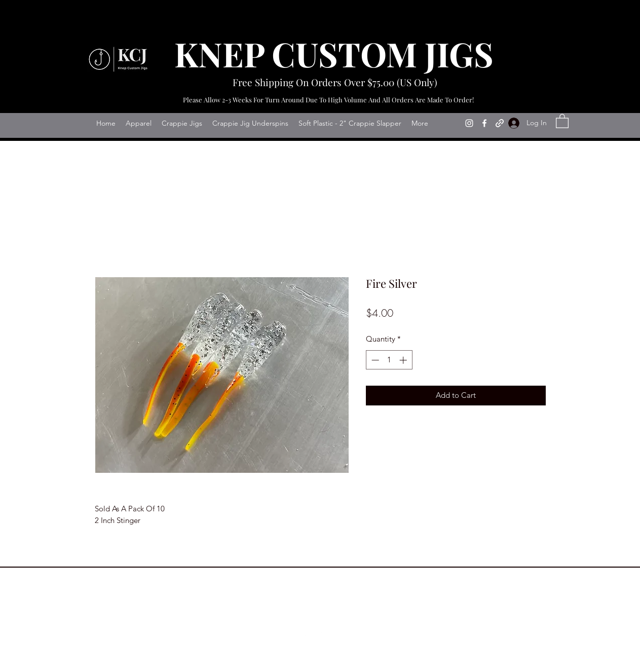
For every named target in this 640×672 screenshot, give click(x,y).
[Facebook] (484, 123)
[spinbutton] (389, 360)
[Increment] (404, 360)
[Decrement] (374, 360)
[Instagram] (469, 123)
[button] (562, 121)
